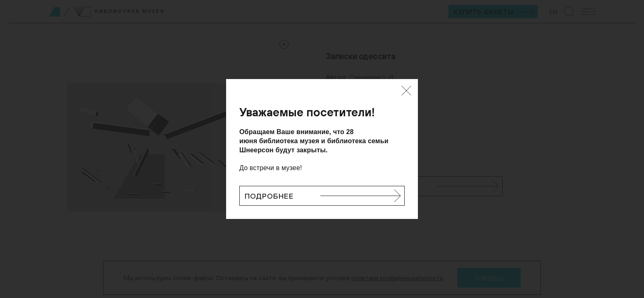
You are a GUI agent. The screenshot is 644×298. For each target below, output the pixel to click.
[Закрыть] (406, 91)
